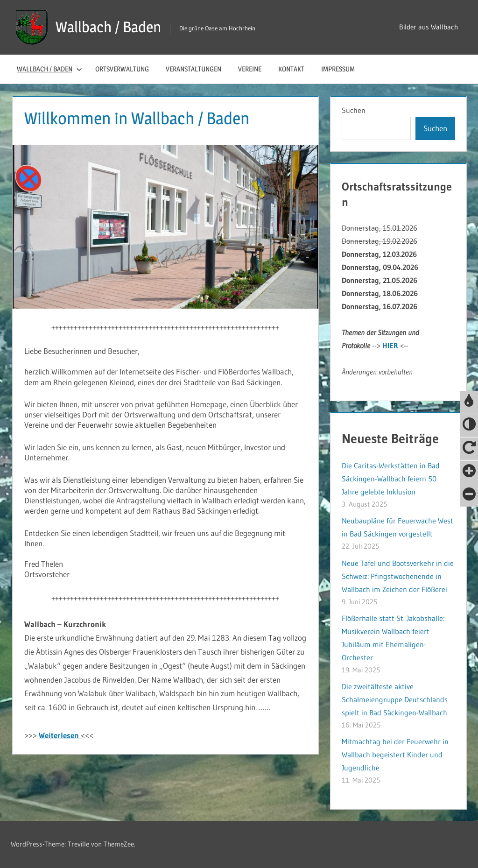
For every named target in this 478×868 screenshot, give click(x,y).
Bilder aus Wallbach (429, 27)
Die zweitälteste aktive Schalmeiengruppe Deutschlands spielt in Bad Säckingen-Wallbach (395, 699)
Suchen (354, 110)
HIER (390, 346)
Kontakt (291, 69)
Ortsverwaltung (122, 69)
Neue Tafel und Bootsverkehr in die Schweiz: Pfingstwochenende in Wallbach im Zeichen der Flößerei (398, 576)
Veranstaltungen (193, 69)
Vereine (250, 69)
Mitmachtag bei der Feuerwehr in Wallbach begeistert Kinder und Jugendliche (395, 755)
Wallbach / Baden (108, 27)
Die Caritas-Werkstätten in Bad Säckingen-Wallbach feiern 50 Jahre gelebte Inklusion (391, 479)
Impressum (338, 69)
